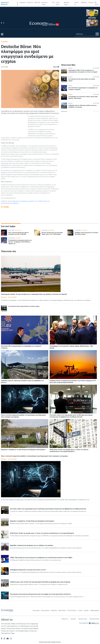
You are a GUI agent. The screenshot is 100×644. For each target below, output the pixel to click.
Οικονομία (36, 610)
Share (56, 67)
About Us (65, 619)
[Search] (85, 34)
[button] (2, 34)
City (53, 2)
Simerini (30, 2)
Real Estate (62, 610)
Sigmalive (23, 2)
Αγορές (86, 610)
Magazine (84, 2)
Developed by (89, 623)
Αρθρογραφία (95, 610)
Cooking (91, 2)
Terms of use (83, 619)
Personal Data (94, 619)
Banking (54, 610)
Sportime (37, 2)
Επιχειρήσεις (45, 610)
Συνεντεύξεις (72, 610)
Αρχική (73, 619)
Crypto (4, 41)
